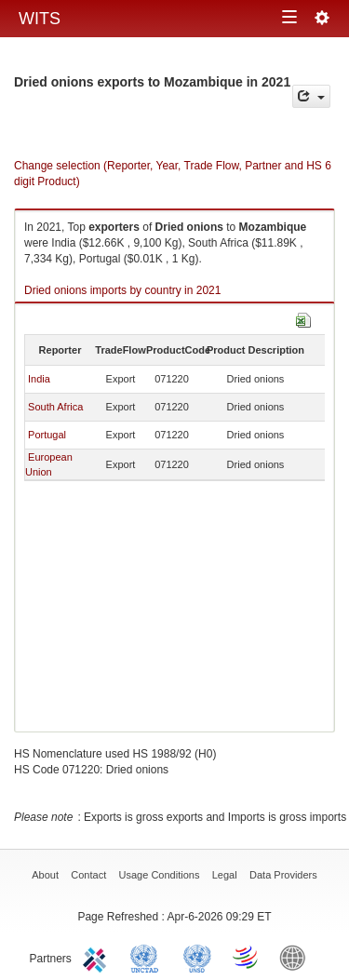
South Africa (55, 407)
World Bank (297, 957)
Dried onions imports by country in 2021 (122, 290)
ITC (98, 957)
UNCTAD (148, 957)
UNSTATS (197, 957)
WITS (40, 19)
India (39, 379)
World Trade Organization (247, 957)
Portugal (47, 435)
